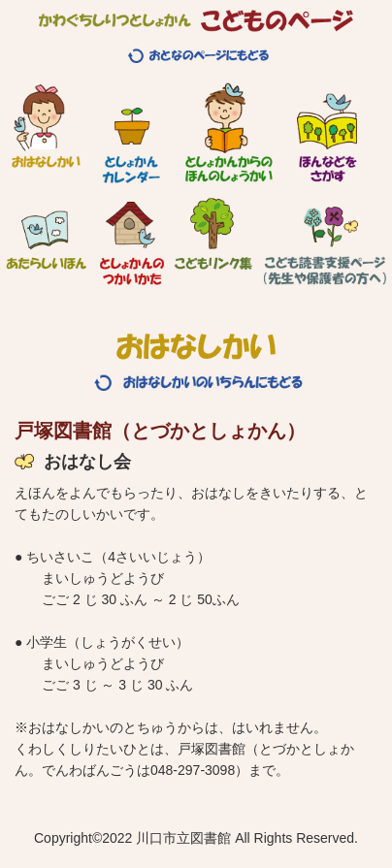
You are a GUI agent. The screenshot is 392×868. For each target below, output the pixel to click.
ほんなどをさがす (327, 133)
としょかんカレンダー (131, 133)
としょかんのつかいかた (132, 234)
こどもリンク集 (213, 234)
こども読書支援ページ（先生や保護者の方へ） (325, 234)
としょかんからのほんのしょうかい (229, 133)
